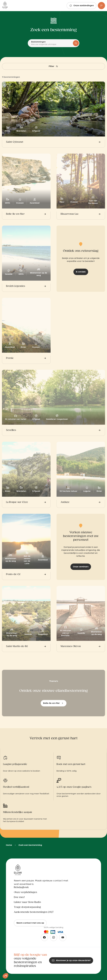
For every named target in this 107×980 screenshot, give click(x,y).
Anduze (65, 502)
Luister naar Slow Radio (27, 902)
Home (9, 845)
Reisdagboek (21, 887)
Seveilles (11, 430)
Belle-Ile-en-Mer (15, 214)
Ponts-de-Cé (13, 574)
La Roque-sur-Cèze (17, 502)
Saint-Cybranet (15, 142)
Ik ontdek (81, 272)
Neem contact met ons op (30, 923)
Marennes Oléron (71, 646)
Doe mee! (19, 897)
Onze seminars (81, 567)
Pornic (10, 358)
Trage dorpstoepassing (27, 907)
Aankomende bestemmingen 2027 (34, 912)
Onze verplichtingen (25, 892)
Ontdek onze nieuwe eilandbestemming (54, 691)
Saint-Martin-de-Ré (17, 646)
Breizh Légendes (16, 286)
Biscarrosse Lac (70, 214)
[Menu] (101, 6)
